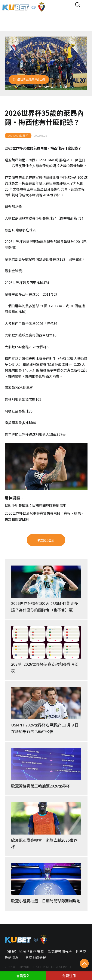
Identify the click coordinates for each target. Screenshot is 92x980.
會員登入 (23, 976)
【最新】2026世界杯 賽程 (24, 952)
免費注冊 (69, 976)
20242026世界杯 (18, 135)
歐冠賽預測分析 (60, 952)
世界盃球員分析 (34, 958)
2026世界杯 (14, 148)
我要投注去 (46, 540)
